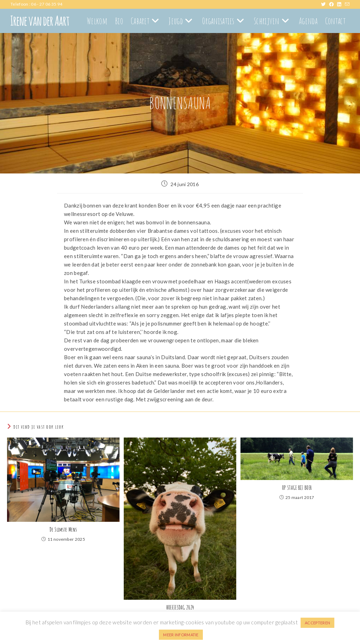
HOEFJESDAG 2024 (180, 607)
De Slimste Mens (63, 530)
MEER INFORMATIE (181, 635)
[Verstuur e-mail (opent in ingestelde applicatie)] (347, 4)
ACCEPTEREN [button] (317, 623)
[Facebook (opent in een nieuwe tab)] (333, 4)
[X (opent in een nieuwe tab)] (325, 4)
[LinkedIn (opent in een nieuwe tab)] (341, 4)
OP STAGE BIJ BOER (297, 488)
